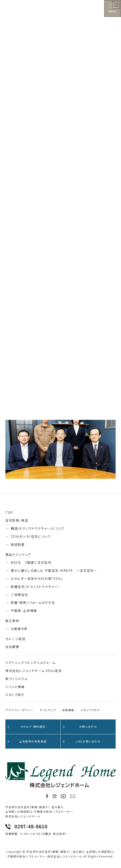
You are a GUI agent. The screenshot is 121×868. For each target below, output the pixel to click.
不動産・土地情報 (24, 611)
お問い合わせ (80, 727)
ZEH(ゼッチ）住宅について (31, 536)
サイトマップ (48, 710)
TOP (9, 512)
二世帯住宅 (19, 595)
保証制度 (18, 544)
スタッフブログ (90, 710)
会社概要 (12, 647)
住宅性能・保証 (17, 520)
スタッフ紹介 (15, 695)
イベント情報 (15, 687)
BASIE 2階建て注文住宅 (31, 562)
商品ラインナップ (18, 555)
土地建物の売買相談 (27, 741)
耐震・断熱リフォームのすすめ (33, 602)
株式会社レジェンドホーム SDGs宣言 (34, 671)
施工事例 (12, 621)
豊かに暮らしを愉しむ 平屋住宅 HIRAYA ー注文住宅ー (54, 570)
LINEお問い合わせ (82, 741)
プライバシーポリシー (19, 710)
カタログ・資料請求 (27, 727)
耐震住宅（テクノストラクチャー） (35, 587)
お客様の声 (19, 629)
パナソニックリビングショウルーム (31, 663)
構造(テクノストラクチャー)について (38, 528)
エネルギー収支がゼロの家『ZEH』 (37, 579)
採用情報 (68, 710)
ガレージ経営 (16, 639)
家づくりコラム (16, 679)
